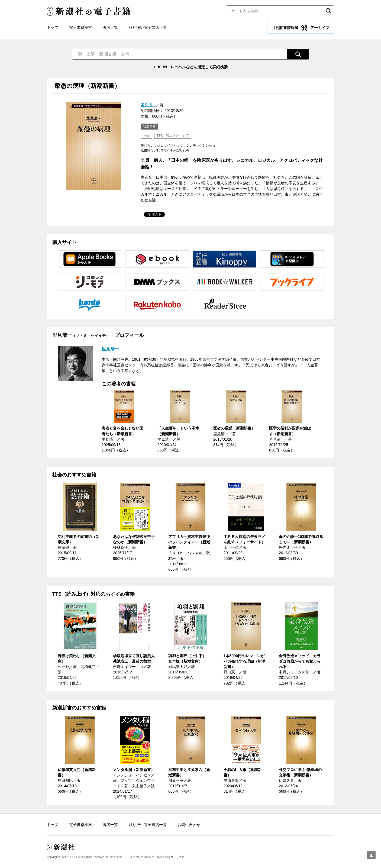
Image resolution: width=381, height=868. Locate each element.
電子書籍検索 (80, 27)
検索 (328, 11)
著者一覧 (110, 27)
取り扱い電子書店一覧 (148, 27)
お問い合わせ (189, 825)
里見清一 (148, 105)
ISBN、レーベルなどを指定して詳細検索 (193, 67)
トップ (53, 27)
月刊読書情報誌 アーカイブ (301, 28)
